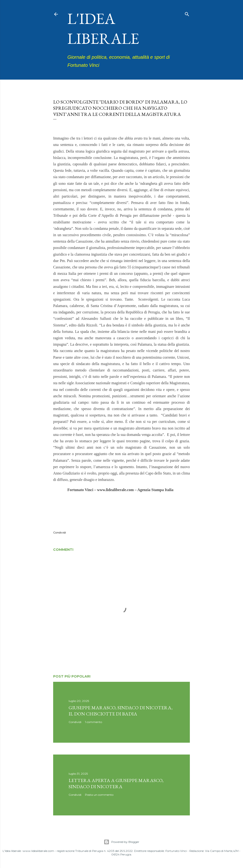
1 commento (93, 722)
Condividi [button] (60, 532)
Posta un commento (99, 795)
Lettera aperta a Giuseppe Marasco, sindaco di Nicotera (116, 783)
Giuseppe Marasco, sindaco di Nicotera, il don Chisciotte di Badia (121, 711)
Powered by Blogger (121, 842)
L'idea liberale (103, 28)
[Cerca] (187, 13)
